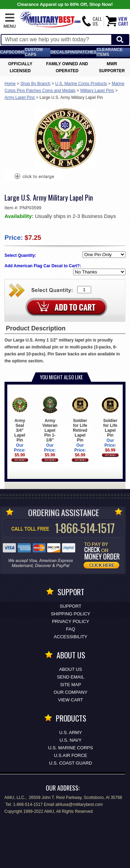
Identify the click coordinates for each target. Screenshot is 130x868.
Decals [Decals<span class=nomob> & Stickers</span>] (59, 52)
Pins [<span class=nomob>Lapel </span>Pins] (72, 52)
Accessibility (71, 637)
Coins (18, 52)
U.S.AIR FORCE (70, 755)
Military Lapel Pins (97, 91)
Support (71, 606)
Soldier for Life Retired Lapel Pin (80, 419)
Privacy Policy (71, 621)
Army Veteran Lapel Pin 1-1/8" (50, 419)
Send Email (71, 677)
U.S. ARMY (71, 732)
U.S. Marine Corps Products (81, 84)
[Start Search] (120, 40)
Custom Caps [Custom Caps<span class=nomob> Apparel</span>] (34, 52)
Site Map (71, 685)
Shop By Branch (36, 84)
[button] (10, 21)
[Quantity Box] (84, 290)
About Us (70, 669)
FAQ (70, 629)
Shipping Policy (71, 614)
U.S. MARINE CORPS (71, 748)
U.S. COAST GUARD (70, 763)
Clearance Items (109, 52)
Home (10, 84)
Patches (87, 52)
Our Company (71, 692)
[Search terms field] (56, 40)
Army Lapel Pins (20, 98)
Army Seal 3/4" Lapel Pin (20, 419)
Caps (6, 52)
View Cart (71, 700)
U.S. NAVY (71, 740)
